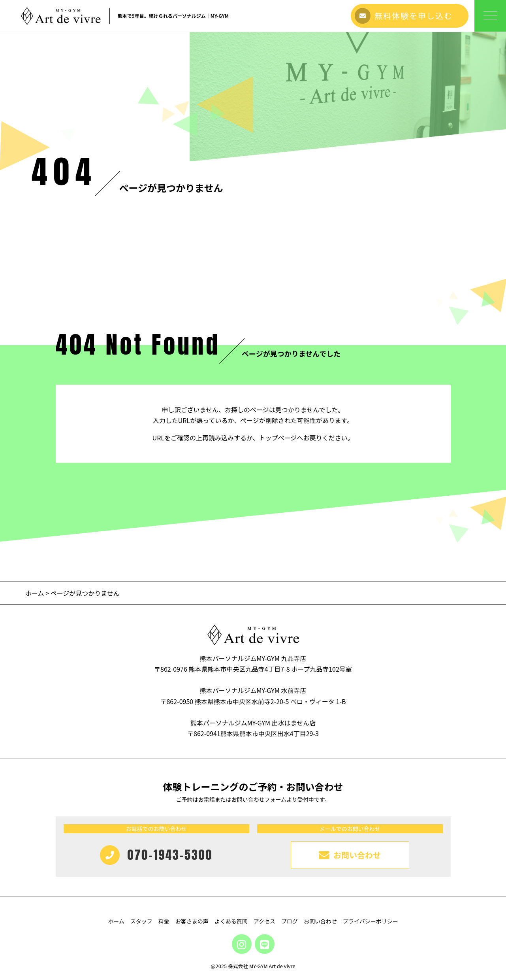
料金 (164, 921)
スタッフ (141, 921)
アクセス (264, 921)
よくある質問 (231, 921)
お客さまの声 (192, 921)
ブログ (290, 921)
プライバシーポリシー (371, 921)
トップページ (278, 438)
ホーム (35, 593)
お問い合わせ (320, 921)
